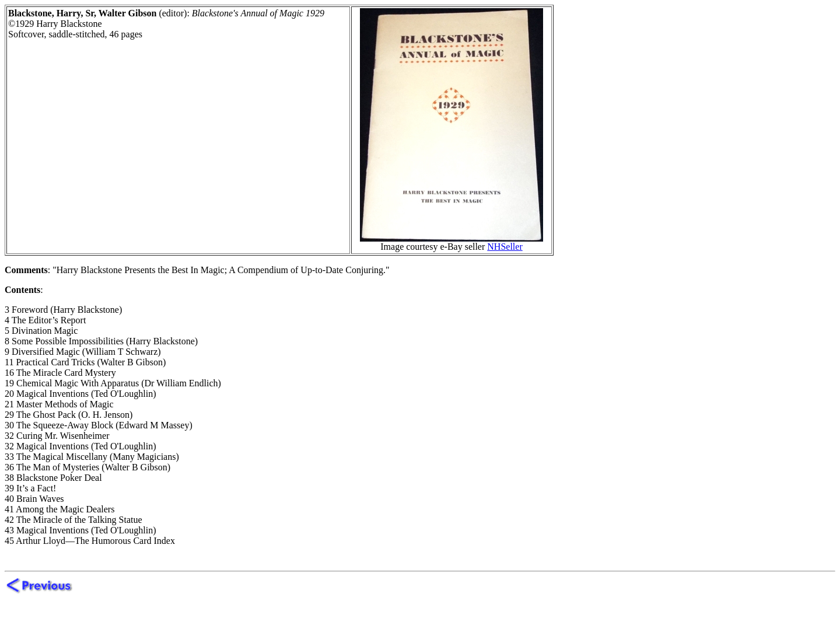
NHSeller (505, 247)
